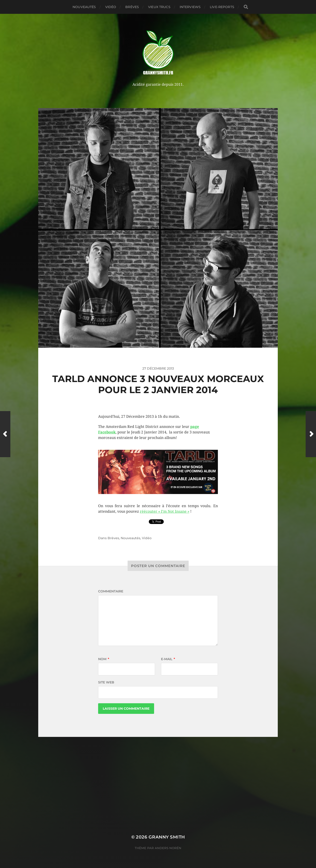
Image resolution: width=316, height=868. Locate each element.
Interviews (190, 7)
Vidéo (111, 7)
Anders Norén (168, 848)
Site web (106, 682)
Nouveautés (84, 7)
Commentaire (111, 591)
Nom (104, 659)
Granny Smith (167, 837)
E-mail (168, 659)
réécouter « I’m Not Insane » (165, 511)
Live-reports (222, 7)
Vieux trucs (159, 7)
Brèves (132, 7)
